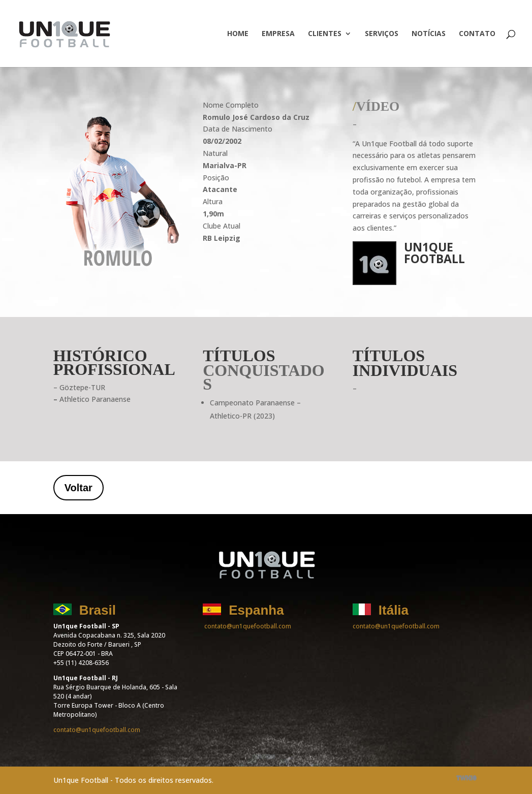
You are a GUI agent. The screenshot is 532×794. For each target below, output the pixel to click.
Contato (477, 34)
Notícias (429, 34)
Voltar (79, 488)
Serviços (382, 34)
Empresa (278, 34)
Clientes (325, 34)
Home (238, 34)
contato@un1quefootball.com (97, 730)
